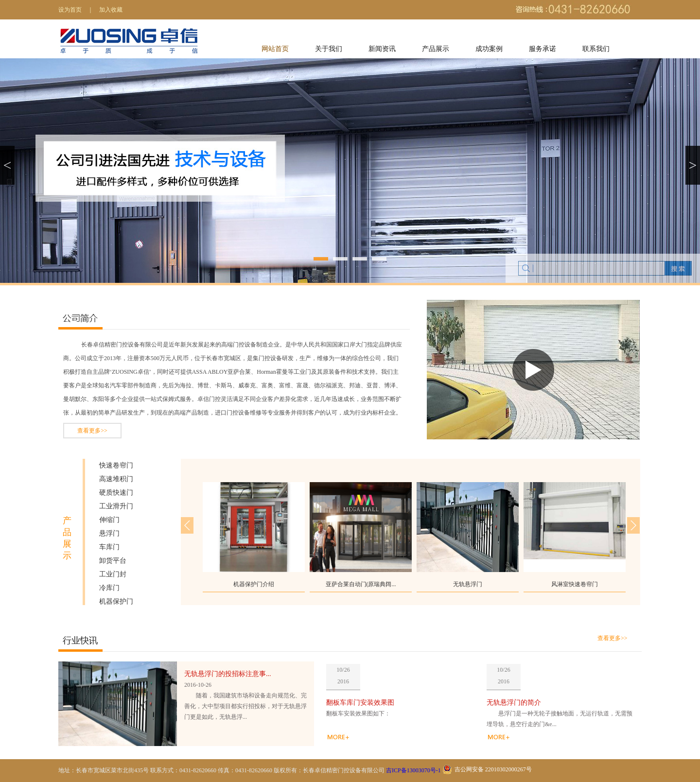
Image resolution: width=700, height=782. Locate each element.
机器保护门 (116, 601)
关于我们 (329, 49)
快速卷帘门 (116, 465)
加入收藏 (111, 10)
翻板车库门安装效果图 (360, 703)
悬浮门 (109, 533)
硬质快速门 (116, 493)
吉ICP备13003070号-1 (413, 770)
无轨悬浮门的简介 (514, 703)
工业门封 (113, 574)
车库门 (109, 547)
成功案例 (489, 49)
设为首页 (70, 10)
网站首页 (275, 49)
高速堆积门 (116, 479)
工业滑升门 (116, 506)
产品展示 (436, 49)
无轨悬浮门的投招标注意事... (228, 674)
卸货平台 (113, 561)
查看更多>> (92, 431)
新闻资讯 (382, 49)
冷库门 (109, 588)
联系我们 (596, 49)
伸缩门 (109, 520)
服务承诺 (542, 49)
